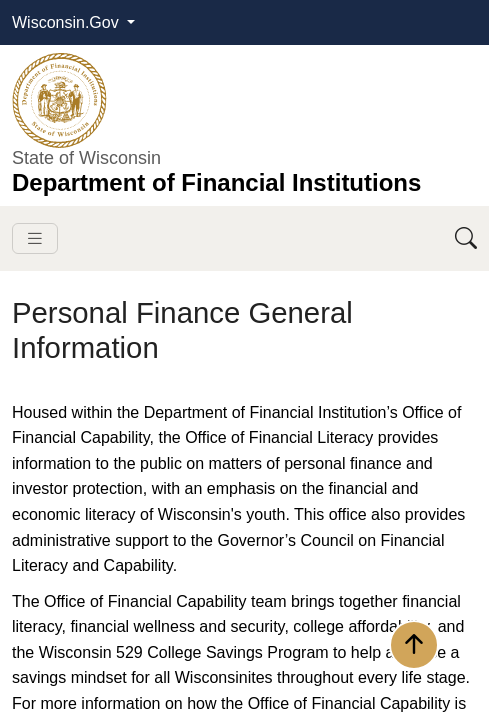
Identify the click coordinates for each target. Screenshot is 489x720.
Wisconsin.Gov (67, 22)
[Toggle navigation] (35, 238)
